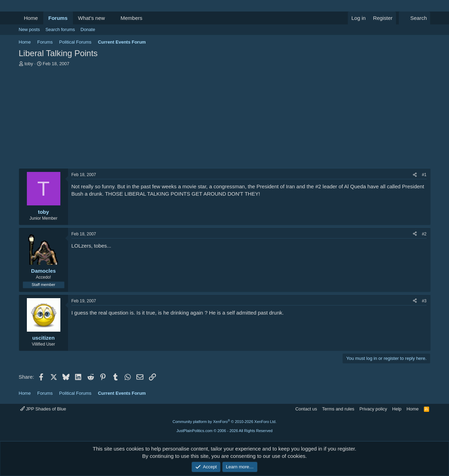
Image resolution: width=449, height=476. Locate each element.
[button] (110, 18)
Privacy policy (373, 409)
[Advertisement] (225, 119)
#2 (424, 234)
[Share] (415, 175)
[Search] (415, 18)
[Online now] (43, 263)
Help (397, 409)
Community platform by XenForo (225, 422)
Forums (58, 18)
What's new (92, 18)
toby (29, 64)
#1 (424, 175)
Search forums (60, 29)
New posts (29, 29)
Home (31, 18)
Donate (88, 29)
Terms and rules (338, 409)
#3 (424, 301)
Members (131, 18)
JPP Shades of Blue (43, 409)
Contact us (306, 409)
